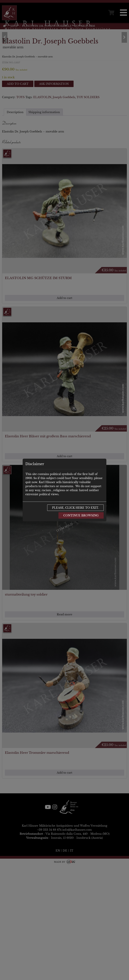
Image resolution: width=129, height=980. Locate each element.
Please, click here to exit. (75, 508)
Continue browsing (81, 515)
